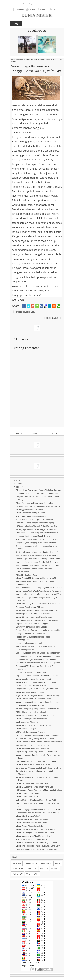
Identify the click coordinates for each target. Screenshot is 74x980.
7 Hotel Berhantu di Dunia (27, 575)
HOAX (58, 863)
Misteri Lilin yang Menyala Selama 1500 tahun (35, 833)
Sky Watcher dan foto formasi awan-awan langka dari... (39, 663)
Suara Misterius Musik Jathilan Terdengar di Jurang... (38, 813)
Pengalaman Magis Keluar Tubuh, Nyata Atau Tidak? (38, 689)
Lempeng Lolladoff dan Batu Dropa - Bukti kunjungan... (39, 653)
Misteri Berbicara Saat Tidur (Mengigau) (32, 783)
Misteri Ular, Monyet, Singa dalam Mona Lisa (34, 787)
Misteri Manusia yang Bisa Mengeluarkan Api (35, 836)
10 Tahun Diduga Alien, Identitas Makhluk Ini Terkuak (38, 506)
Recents (18, 433)
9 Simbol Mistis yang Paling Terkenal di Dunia (35, 738)
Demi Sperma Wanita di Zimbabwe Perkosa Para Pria (38, 768)
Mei (18, 487)
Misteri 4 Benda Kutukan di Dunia (30, 692)
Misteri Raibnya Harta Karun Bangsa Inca (33, 748)
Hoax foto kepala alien (25, 650)
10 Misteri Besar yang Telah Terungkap (32, 819)
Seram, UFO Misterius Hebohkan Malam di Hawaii (37, 610)
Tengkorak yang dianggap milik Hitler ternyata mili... (37, 543)
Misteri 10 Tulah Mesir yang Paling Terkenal (34, 617)
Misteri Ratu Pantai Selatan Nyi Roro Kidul (33, 699)
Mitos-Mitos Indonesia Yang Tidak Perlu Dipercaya (37, 533)
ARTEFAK (17, 863)
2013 (16, 480)
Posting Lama (51, 318)
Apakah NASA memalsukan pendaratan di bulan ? (37, 552)
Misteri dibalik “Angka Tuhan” (28, 816)
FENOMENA (46, 863)
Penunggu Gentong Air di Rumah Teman (33, 536)
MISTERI (20, 60)
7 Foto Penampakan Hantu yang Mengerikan (35, 503)
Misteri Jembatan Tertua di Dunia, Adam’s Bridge (36, 682)
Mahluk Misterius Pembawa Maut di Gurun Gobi (36, 800)
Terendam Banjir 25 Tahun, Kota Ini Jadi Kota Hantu (37, 562)
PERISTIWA (18, 874)
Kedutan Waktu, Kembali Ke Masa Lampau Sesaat (37, 494)
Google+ (44, 10)
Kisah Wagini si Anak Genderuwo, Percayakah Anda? (38, 565)
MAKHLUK (32, 869)
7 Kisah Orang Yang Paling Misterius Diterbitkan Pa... (38, 709)
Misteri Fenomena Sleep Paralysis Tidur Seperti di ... (38, 702)
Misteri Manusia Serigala (26, 729)
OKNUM (55, 869)
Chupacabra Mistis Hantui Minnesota (31, 705)
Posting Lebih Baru (26, 312)
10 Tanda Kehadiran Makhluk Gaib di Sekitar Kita (36, 526)
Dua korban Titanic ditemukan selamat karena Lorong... (39, 656)
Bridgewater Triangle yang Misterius (31, 672)
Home (13, 60)
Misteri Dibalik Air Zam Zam (27, 793)
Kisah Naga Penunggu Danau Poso (31, 516)
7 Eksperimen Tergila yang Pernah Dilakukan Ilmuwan (38, 490)
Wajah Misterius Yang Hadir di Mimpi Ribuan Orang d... (39, 695)
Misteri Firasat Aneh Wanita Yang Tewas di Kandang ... (39, 591)
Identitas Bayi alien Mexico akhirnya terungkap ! (36, 646)
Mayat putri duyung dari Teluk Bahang (32, 627)
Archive (56, 433)
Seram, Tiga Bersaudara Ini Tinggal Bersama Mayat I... (39, 529)
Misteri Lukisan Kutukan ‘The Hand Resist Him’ (35, 829)
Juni (18, 484)
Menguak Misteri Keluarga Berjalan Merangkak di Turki (39, 594)
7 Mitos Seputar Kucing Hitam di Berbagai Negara (37, 849)
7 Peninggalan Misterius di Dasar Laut (32, 510)
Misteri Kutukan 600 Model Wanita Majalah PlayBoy (37, 843)
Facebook (20, 10)
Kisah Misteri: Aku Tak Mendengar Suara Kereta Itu (37, 555)
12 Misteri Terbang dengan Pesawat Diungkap (35, 523)
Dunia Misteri (37, 15)
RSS (55, 10)
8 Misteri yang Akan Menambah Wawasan (33, 614)
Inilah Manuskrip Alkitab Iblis (28, 722)
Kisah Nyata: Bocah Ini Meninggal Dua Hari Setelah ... (38, 539)
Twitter (32, 10)
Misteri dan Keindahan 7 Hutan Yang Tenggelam (36, 715)
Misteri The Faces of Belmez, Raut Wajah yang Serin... (39, 846)
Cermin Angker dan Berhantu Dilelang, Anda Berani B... (39, 559)
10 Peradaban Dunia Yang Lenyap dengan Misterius (38, 620)
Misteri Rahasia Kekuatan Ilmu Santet (32, 823)
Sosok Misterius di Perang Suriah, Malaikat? (34, 520)
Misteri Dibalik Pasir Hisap (27, 797)
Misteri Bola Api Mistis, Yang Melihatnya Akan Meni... (38, 578)
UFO (28, 874)
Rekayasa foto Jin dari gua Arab (29, 643)
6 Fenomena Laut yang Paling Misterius (32, 745)
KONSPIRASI (18, 869)
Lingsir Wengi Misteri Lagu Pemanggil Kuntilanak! (36, 752)
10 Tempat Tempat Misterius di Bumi (31, 686)
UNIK (36, 874)
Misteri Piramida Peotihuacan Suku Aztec (33, 764)
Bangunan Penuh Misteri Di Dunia (30, 607)
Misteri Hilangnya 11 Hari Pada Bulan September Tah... (39, 810)
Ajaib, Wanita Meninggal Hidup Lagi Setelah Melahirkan (39, 588)
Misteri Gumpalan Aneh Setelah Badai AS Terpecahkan (39, 742)
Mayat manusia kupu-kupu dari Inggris (32, 624)
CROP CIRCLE (31, 863)
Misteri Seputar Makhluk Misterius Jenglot (33, 679)
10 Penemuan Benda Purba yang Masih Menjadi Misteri (39, 790)
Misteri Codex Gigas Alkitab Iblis (29, 826)
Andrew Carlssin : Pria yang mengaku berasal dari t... (38, 630)
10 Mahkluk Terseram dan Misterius (31, 732)
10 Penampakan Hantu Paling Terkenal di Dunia (36, 761)
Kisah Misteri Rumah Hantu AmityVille (32, 839)
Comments (37, 433)
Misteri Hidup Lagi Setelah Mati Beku (31, 719)
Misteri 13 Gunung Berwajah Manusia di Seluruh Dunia (39, 604)
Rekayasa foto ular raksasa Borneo (30, 634)
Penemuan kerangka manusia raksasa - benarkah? (37, 660)
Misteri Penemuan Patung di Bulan (30, 513)
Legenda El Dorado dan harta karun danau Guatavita (38, 676)
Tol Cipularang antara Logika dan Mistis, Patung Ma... (38, 735)
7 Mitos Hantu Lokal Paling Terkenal (31, 712)
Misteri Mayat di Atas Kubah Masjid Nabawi (34, 725)
